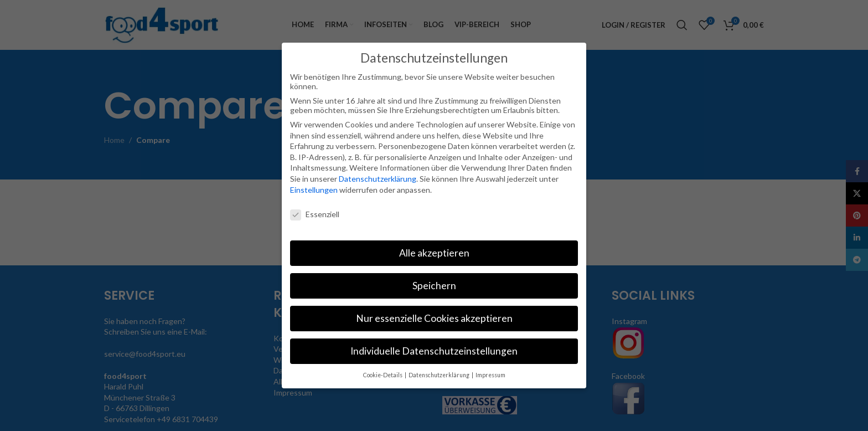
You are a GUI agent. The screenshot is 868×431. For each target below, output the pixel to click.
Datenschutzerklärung (378, 179)
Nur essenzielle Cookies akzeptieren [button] (434, 318)
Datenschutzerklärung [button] (440, 375)
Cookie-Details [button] (383, 375)
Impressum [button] (490, 375)
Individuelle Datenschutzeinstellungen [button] (434, 351)
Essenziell (315, 214)
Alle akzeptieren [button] (434, 253)
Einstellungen (314, 190)
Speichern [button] (434, 286)
